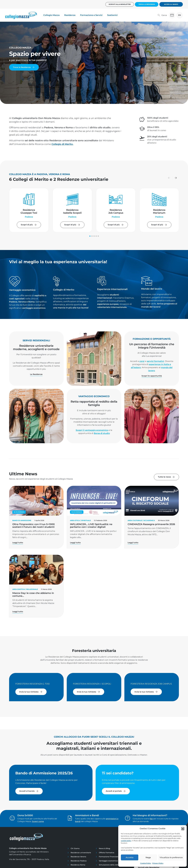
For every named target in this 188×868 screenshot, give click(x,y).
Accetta (130, 857)
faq (151, 819)
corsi (142, 361)
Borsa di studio (102, 433)
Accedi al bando (171, 4)
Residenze (70, 15)
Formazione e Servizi (91, 15)
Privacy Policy (158, 863)
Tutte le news (166, 477)
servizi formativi (155, 361)
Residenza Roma (78, 865)
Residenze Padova (79, 861)
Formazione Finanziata (109, 857)
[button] (183, 829)
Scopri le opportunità (152, 376)
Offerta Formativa (107, 853)
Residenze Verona (78, 857)
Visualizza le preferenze (171, 857)
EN (180, 15)
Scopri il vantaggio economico (92, 430)
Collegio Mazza (51, 15)
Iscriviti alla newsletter (120, 4)
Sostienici (112, 15)
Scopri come (38, 821)
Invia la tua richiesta (31, 692)
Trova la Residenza (147, 4)
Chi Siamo (75, 848)
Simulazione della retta (109, 865)
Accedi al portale (116, 791)
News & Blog (104, 848)
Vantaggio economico (108, 861)
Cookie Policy (146, 863)
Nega (148, 857)
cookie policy (126, 841)
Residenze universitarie (81, 853)
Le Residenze (36, 374)
